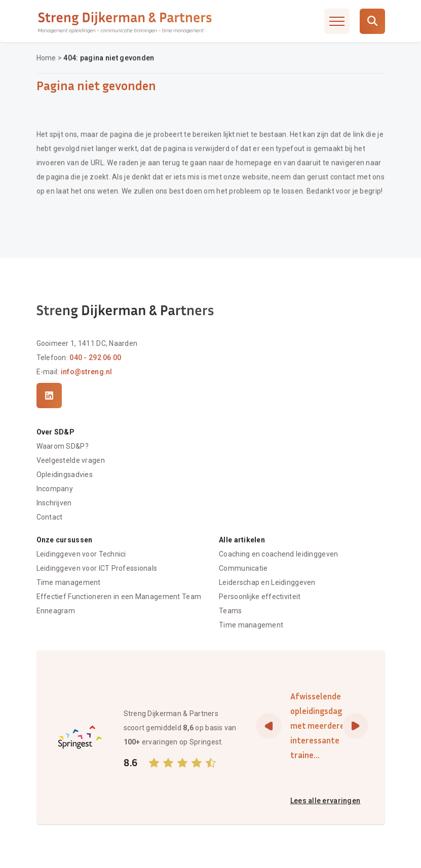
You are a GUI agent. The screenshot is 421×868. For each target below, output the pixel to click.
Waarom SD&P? (63, 447)
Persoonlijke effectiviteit (260, 597)
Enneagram (56, 611)
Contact (50, 518)
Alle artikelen (242, 540)
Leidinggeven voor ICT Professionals (97, 568)
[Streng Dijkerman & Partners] (125, 21)
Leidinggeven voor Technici (81, 554)
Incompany (55, 489)
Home (46, 58)
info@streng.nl (87, 372)
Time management (69, 582)
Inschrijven (54, 503)
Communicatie (243, 568)
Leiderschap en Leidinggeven (267, 582)
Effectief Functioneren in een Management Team (119, 597)
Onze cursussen (65, 540)
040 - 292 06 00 (95, 358)
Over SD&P (56, 432)
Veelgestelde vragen (71, 461)
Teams (230, 611)
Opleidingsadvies (65, 475)
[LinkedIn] (49, 396)
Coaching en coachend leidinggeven (278, 554)
